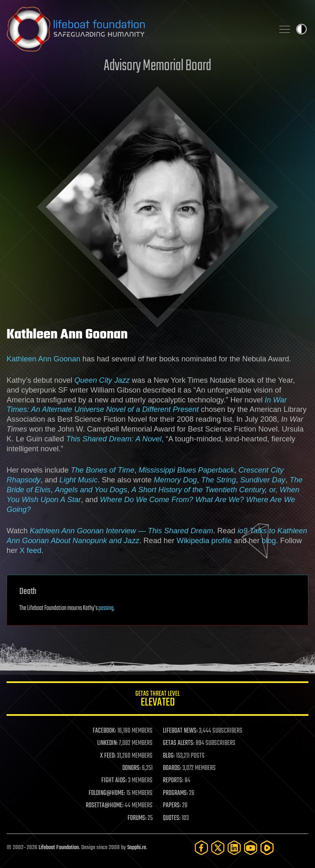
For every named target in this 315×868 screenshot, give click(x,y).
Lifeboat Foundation (59, 848)
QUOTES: (172, 818)
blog (269, 540)
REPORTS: (173, 781)
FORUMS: (137, 818)
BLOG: (169, 756)
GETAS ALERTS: (179, 743)
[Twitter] (218, 848)
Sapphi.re (137, 848)
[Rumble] (267, 848)
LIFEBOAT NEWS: (180, 731)
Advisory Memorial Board (157, 66)
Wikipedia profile (204, 540)
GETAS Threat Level (157, 700)
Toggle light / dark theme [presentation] (301, 29)
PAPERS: (172, 806)
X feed (31, 550)
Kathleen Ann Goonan (43, 359)
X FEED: (108, 756)
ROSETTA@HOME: (105, 806)
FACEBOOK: (104, 731)
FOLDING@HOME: (107, 793)
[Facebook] (201, 848)
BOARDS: (172, 768)
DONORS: (131, 768)
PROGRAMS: (175, 793)
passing (106, 608)
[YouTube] (251, 848)
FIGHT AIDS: (114, 781)
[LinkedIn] (234, 848)
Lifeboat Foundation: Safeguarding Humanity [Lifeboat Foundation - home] (137, 29)
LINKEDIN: (107, 743)
